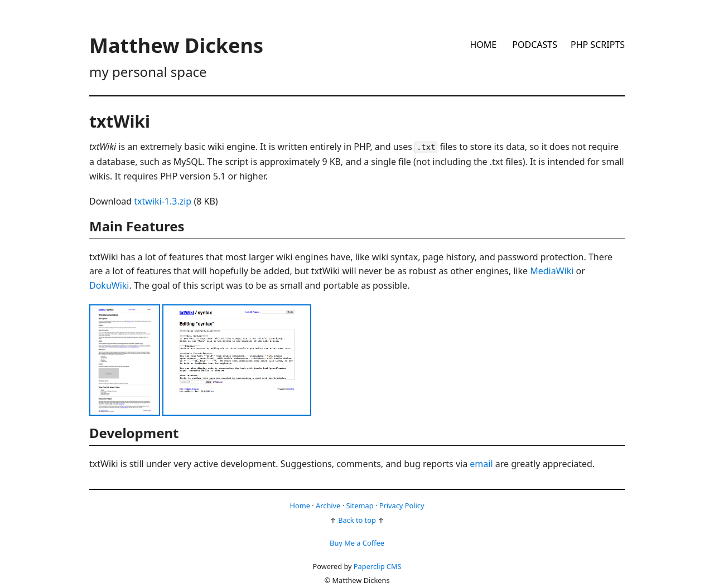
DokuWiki (109, 285)
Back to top (357, 520)
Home (483, 45)
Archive (328, 506)
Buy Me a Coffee (357, 543)
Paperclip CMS (378, 566)
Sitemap (360, 506)
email (481, 464)
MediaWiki (552, 271)
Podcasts (535, 45)
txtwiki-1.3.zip (163, 201)
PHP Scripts (598, 45)
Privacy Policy (402, 506)
